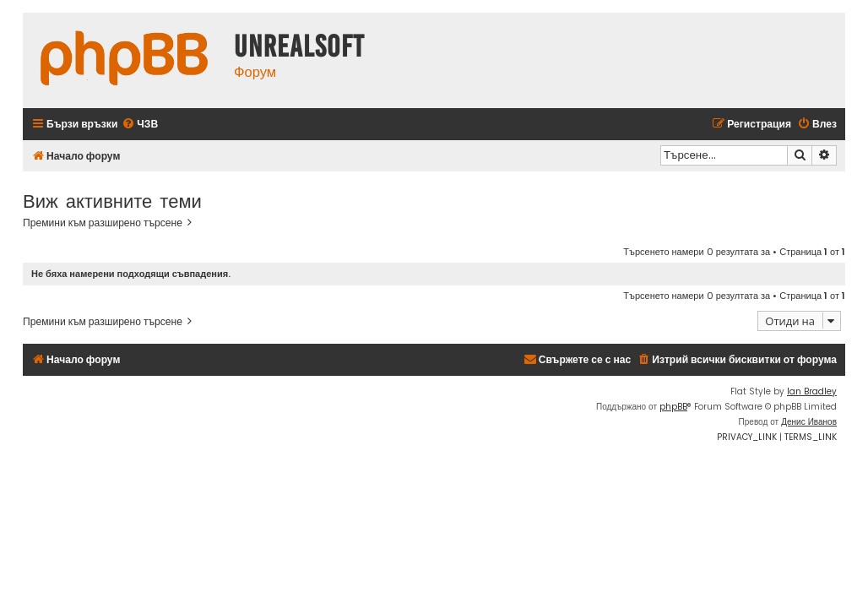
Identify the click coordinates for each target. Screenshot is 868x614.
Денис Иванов (809, 422)
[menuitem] (140, 125)
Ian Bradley (812, 391)
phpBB (673, 407)
